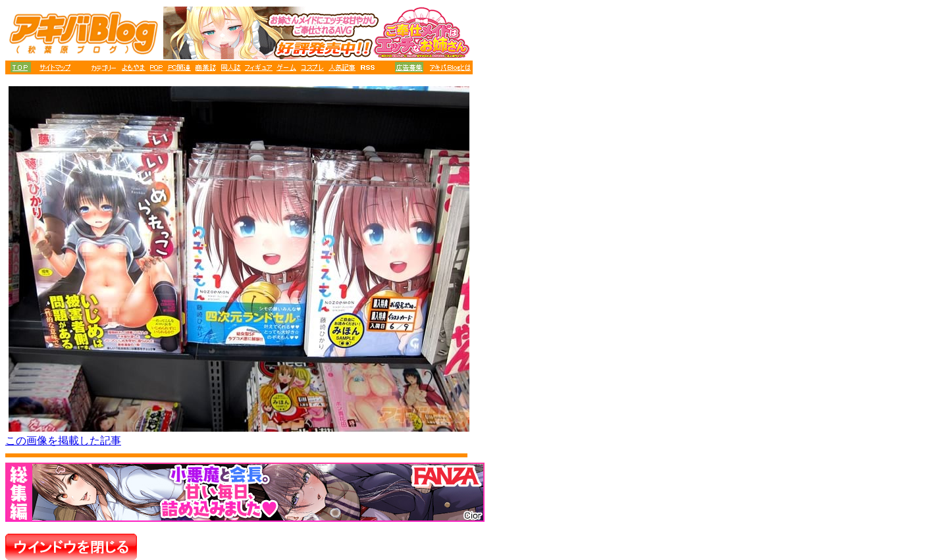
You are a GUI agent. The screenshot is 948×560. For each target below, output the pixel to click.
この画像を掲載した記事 (63, 441)
